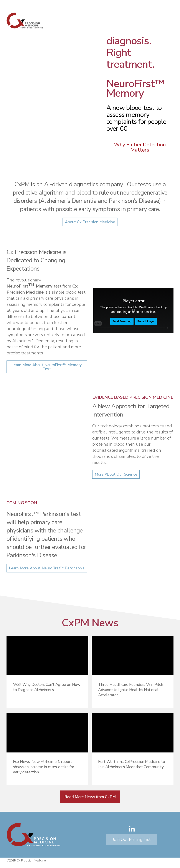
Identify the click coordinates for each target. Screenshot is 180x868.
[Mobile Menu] (9, 9)
